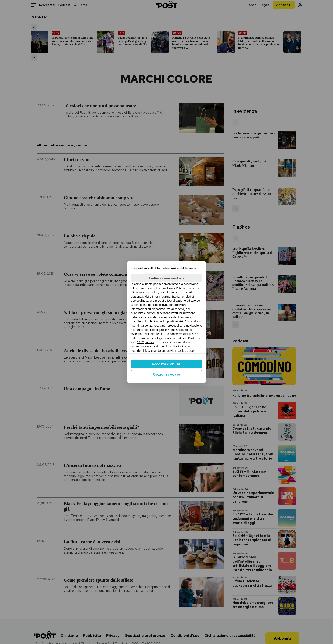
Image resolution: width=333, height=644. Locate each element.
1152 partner (146, 342)
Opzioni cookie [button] (167, 374)
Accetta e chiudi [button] (166, 364)
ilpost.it (170, 346)
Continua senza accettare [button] (166, 278)
